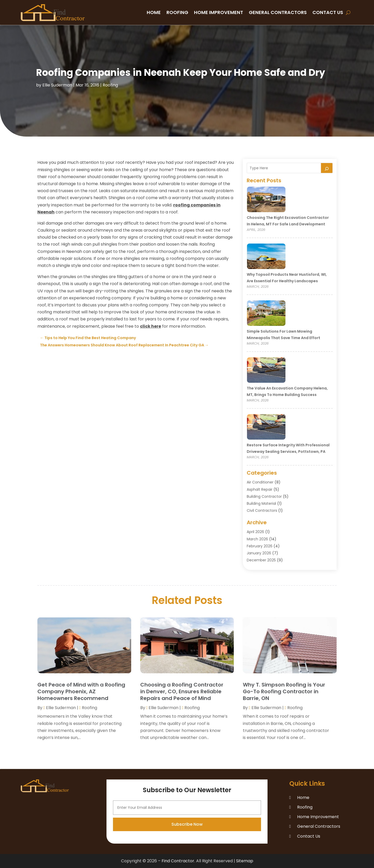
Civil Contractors (262, 510)
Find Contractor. (178, 861)
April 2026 (255, 532)
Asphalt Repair (260, 489)
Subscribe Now (187, 853)
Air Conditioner (260, 482)
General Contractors (278, 12)
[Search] (327, 168)
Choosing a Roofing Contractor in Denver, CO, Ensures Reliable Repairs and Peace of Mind (182, 691)
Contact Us (328, 12)
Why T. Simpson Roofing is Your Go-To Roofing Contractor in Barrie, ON (284, 691)
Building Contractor (264, 496)
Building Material (261, 503)
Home (154, 12)
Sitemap (245, 861)
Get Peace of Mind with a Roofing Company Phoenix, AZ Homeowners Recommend (81, 691)
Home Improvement (219, 12)
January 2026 (259, 553)
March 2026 (257, 539)
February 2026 (260, 546)
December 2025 (261, 560)
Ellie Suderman (57, 85)
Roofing (177, 12)
